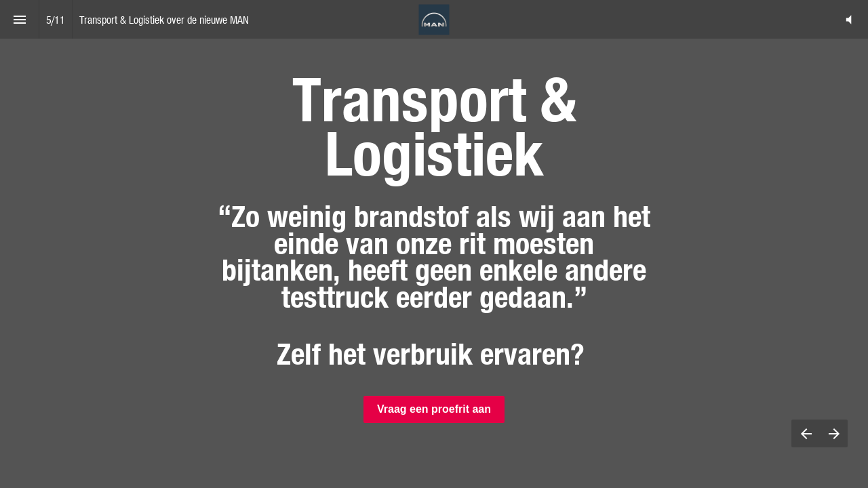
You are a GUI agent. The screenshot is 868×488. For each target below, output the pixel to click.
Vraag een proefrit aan (434, 409)
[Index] (19, 19)
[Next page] (834, 433)
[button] (849, 19)
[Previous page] (806, 433)
